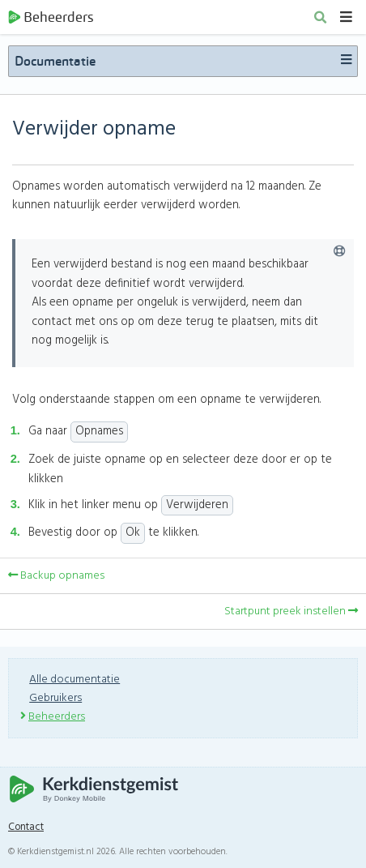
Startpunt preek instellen (291, 611)
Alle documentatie (74, 680)
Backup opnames (56, 576)
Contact (26, 827)
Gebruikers (55, 698)
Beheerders (51, 17)
